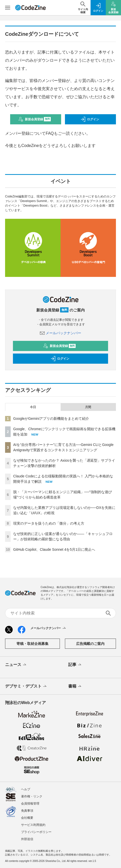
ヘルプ (26, 789)
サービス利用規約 (33, 825)
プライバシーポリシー (36, 832)
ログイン (90, 119)
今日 (33, 407)
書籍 (75, 687)
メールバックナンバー (61, 333)
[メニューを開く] (8, 8)
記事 (75, 665)
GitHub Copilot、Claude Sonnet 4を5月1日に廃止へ (54, 549)
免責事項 (27, 811)
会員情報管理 (30, 804)
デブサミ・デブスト (26, 687)
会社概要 (27, 818)
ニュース (16, 665)
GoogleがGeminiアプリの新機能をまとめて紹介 (51, 419)
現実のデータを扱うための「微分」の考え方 (49, 523)
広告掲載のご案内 (90, 644)
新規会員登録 (35, 119)
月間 (88, 407)
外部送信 (27, 839)
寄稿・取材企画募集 (32, 644)
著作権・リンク (32, 796)
